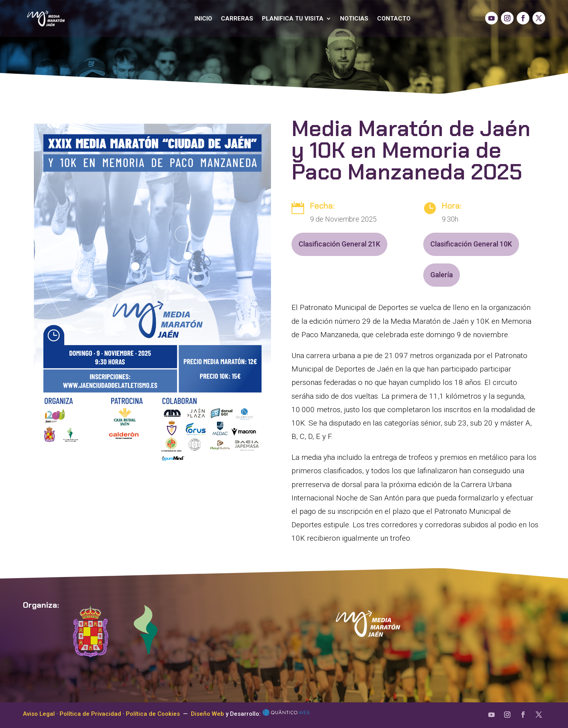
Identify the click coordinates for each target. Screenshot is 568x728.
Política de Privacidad (90, 714)
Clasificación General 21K (339, 244)
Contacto (394, 19)
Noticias (354, 19)
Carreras (237, 19)
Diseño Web (207, 714)
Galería (442, 275)
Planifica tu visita (293, 19)
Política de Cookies (153, 714)
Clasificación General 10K (471, 244)
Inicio (203, 19)
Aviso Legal (39, 714)
